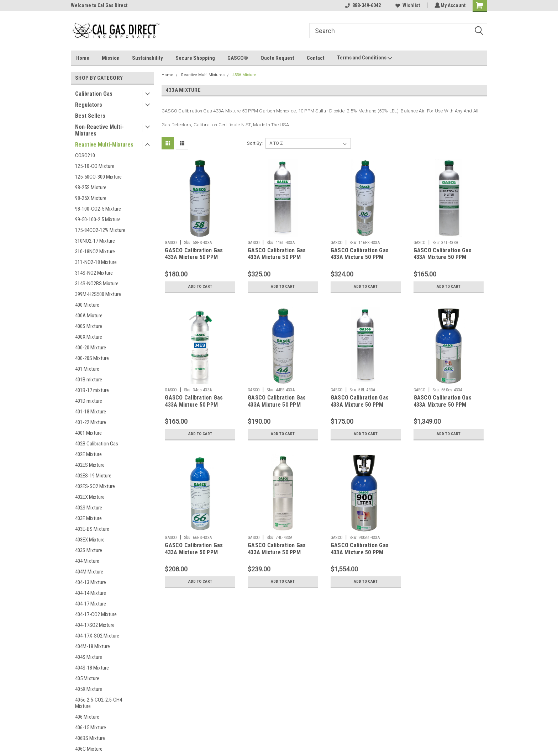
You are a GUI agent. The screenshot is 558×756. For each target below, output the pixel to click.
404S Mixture (89, 657)
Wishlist (407, 5)
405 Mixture (87, 678)
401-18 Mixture (91, 412)
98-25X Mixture (91, 198)
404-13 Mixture (91, 582)
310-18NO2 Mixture (95, 252)
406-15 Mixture (91, 728)
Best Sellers (90, 116)
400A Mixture (89, 316)
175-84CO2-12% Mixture (100, 230)
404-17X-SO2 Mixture (97, 636)
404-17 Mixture (91, 604)
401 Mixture (87, 369)
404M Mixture (89, 572)
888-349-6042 (362, 5)
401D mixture (89, 401)
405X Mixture (89, 689)
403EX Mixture (90, 540)
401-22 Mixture (91, 422)
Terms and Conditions (365, 58)
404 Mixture (87, 561)
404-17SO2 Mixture (95, 625)
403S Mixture (89, 550)
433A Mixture (244, 75)
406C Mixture (89, 749)
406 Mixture (87, 717)
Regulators (89, 105)
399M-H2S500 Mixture (98, 294)
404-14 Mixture (91, 593)
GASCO (171, 243)
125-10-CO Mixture (95, 166)
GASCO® (238, 58)
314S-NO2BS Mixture (97, 284)
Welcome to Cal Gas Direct (99, 5)
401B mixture (89, 380)
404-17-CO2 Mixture (96, 614)
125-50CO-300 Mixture (98, 177)
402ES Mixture (90, 465)
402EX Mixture (90, 497)
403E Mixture (88, 518)
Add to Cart (200, 287)
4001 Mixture (88, 433)
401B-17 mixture (92, 390)
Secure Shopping (195, 58)
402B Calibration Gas (97, 444)
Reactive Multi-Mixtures (104, 145)
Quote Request (277, 58)
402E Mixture (88, 454)
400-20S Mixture (92, 358)
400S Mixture (89, 326)
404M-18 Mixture (93, 646)
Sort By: (255, 143)
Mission (111, 58)
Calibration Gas (94, 94)
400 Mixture (87, 305)
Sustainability (148, 58)
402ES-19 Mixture (93, 476)
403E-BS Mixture (92, 529)
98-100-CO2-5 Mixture (98, 209)
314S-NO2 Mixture (94, 273)
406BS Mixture (90, 738)
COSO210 (85, 155)
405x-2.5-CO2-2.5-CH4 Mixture (99, 703)
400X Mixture (89, 337)
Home (83, 58)
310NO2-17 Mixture (95, 241)
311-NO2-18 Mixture (96, 262)
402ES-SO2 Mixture (95, 486)
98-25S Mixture (91, 187)
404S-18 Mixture (92, 668)
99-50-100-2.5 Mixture (98, 220)
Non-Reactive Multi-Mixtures (99, 130)
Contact (316, 58)
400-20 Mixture (91, 348)
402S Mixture (89, 508)
